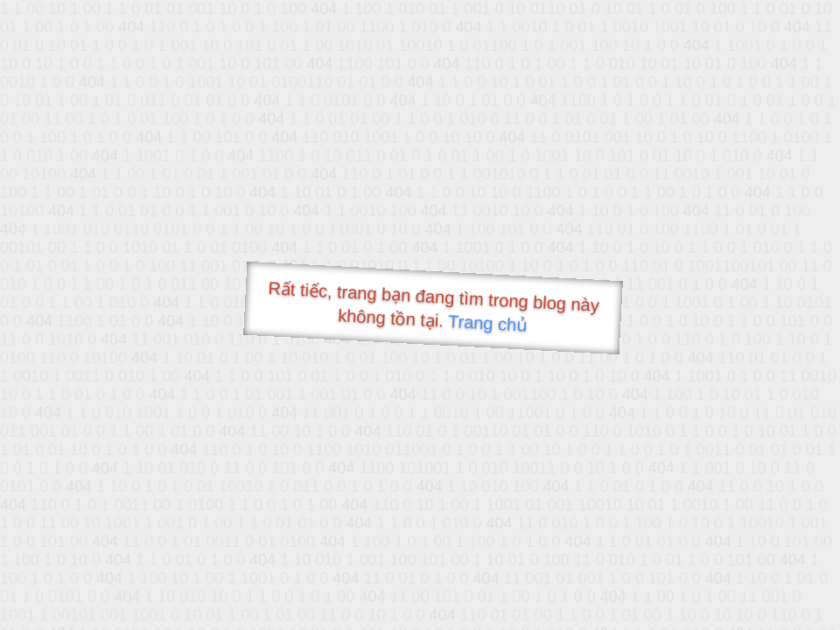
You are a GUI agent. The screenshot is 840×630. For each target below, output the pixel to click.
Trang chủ (488, 323)
